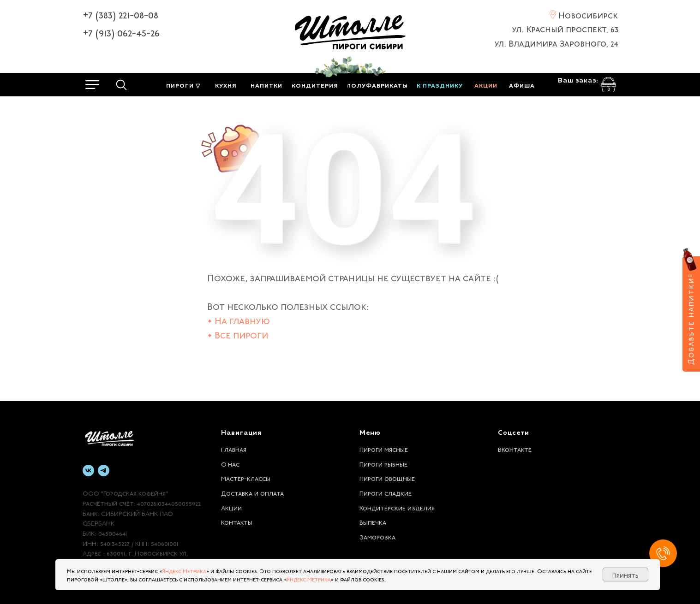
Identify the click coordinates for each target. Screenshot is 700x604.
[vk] (88, 471)
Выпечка (373, 521)
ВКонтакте (515, 449)
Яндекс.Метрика (184, 570)
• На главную (239, 320)
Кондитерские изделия (397, 507)
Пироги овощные (387, 478)
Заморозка (377, 536)
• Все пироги (238, 334)
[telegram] (104, 471)
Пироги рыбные (383, 463)
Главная (234, 449)
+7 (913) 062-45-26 (121, 32)
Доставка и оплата (252, 492)
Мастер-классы (246, 478)
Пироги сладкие (386, 492)
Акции (231, 507)
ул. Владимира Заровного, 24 (556, 42)
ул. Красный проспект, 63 (565, 28)
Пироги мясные (384, 449)
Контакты (237, 521)
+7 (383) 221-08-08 (120, 14)
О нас (230, 463)
